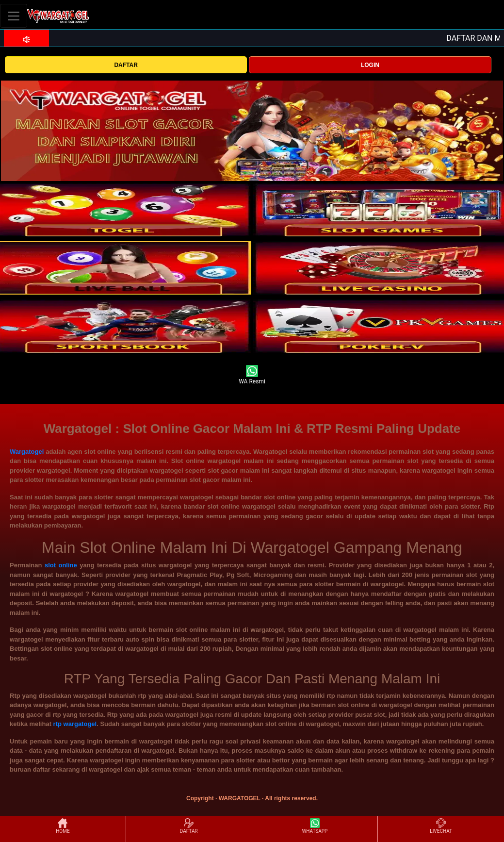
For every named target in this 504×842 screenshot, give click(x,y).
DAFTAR (126, 65)
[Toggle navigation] (14, 16)
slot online (61, 565)
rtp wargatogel (75, 724)
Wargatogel (27, 452)
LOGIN (370, 65)
